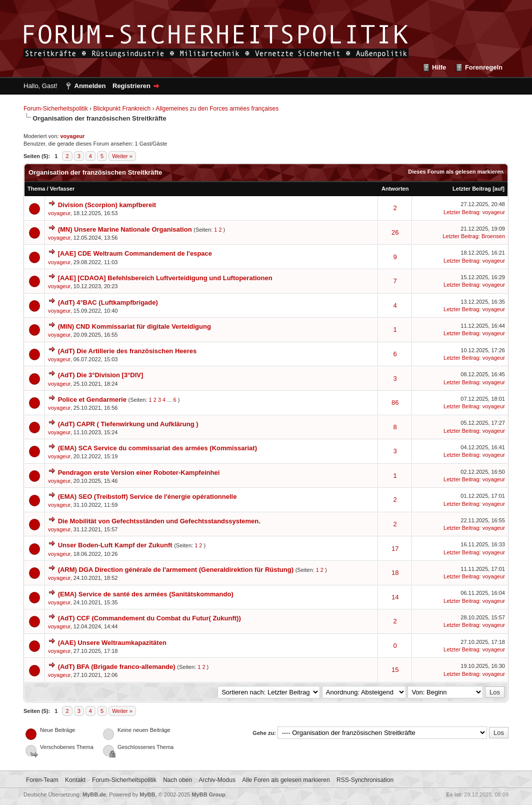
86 (395, 403)
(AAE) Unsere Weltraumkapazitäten (112, 643)
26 (395, 232)
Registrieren (131, 86)
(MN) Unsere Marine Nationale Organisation (125, 229)
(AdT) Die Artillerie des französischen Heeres (127, 351)
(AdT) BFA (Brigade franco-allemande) (117, 667)
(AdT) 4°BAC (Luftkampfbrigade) (108, 302)
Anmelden (90, 86)
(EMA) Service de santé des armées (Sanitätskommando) (146, 594)
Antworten (395, 189)
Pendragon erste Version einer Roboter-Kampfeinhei (139, 473)
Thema (36, 189)
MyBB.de (94, 794)
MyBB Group (208, 794)
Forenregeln (484, 67)
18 (395, 573)
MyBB (147, 794)
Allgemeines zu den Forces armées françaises (217, 109)
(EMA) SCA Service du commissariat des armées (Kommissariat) (157, 448)
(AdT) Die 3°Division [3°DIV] (101, 375)
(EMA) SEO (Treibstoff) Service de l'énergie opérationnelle (147, 497)
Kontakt (75, 780)
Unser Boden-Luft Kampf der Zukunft (115, 545)
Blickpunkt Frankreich (122, 109)
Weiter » (122, 156)
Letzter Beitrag (472, 189)
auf (499, 189)
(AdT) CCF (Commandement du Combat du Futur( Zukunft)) (149, 618)
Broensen (493, 236)
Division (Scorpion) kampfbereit (107, 205)
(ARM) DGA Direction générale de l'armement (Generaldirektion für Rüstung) (176, 570)
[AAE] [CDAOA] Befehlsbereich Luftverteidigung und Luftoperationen (165, 278)
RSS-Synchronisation (365, 780)
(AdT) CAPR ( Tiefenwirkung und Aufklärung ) (128, 424)
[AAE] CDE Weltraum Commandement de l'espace (135, 253)
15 (395, 670)
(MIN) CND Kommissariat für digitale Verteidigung (134, 326)
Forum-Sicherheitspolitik (56, 109)
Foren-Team (42, 780)
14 (395, 597)
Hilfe (439, 67)
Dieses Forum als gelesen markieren (456, 172)
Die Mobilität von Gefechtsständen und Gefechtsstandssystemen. (159, 521)
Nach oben (177, 780)
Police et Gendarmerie (92, 399)
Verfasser (62, 189)
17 (395, 549)
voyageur (59, 213)
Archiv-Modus (217, 780)
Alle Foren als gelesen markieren (286, 780)
